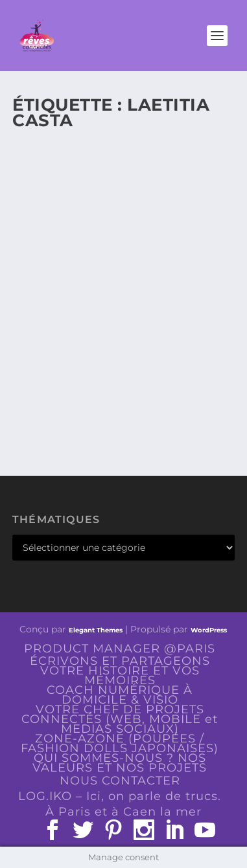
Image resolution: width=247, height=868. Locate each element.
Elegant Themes (96, 630)
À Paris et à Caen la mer (123, 812)
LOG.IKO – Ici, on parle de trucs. (120, 796)
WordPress (209, 630)
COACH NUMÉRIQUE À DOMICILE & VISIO (120, 695)
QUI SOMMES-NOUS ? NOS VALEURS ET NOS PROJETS (120, 763)
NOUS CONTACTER (120, 781)
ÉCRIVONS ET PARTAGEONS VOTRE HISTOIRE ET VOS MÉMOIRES (120, 671)
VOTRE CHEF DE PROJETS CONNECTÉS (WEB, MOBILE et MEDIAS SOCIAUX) (120, 719)
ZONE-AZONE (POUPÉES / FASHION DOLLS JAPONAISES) (120, 743)
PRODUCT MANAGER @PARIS (120, 649)
